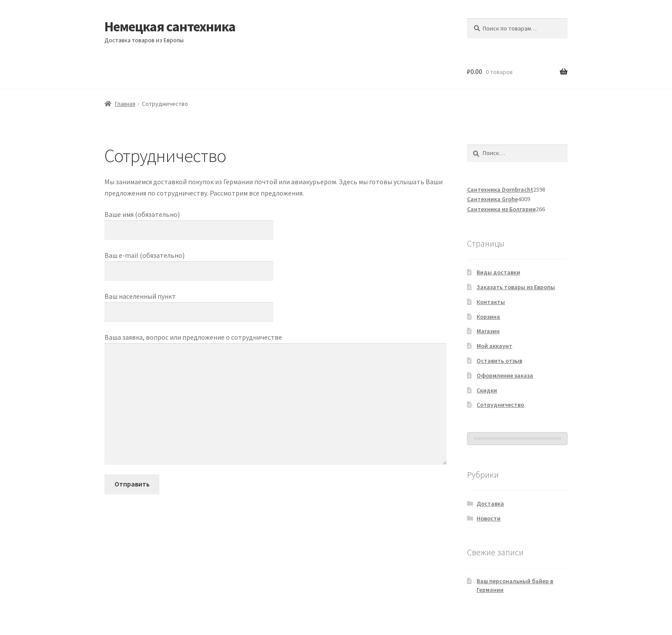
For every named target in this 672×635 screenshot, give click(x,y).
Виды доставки (498, 272)
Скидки (487, 390)
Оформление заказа (505, 375)
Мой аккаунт (494, 346)
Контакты (491, 302)
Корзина (488, 317)
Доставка (490, 503)
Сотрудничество (500, 405)
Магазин (488, 331)
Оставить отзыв (499, 361)
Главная (125, 104)
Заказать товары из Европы (516, 287)
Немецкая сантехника (170, 27)
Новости (489, 518)
